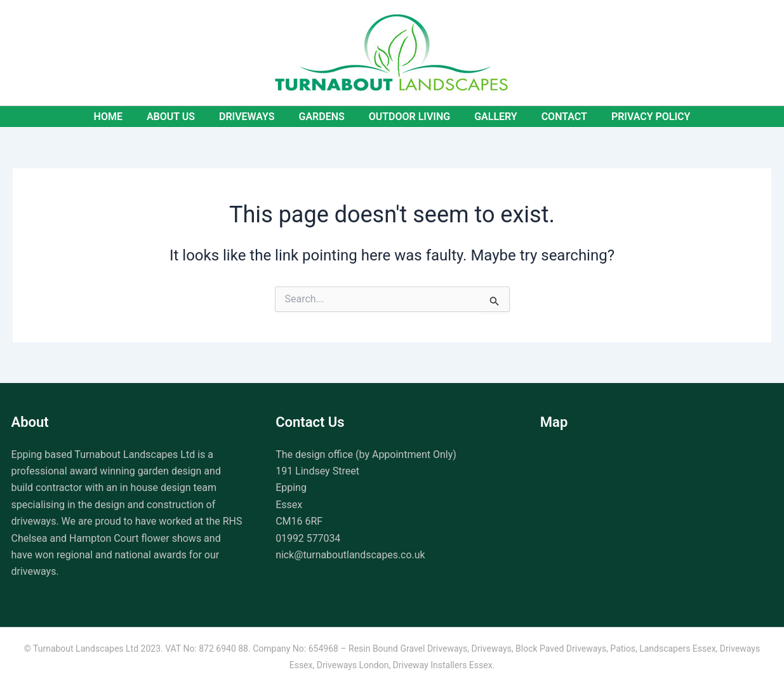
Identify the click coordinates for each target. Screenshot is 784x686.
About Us (180, 117)
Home (121, 117)
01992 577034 (308, 538)
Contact (555, 117)
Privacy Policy (638, 117)
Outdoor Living (408, 117)
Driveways (253, 117)
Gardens (323, 117)
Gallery (490, 117)
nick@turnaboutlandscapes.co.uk (351, 555)
